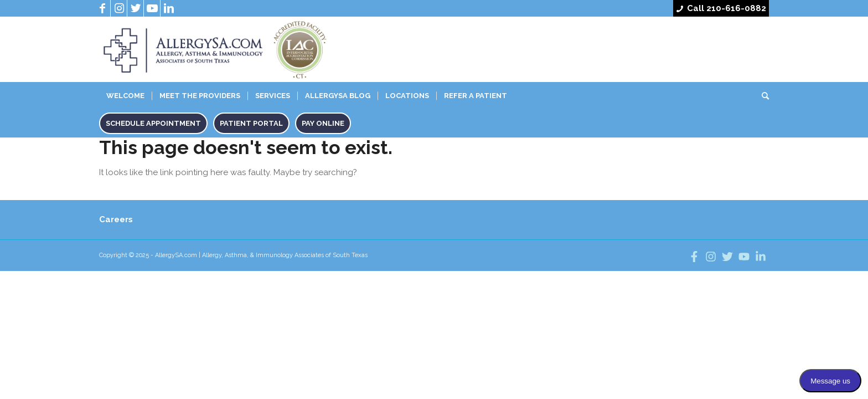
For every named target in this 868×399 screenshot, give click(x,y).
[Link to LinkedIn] (169, 8)
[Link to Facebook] (102, 8)
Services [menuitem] (273, 96)
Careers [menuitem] (116, 219)
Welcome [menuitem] (125, 96)
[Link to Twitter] (136, 8)
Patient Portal (251, 123)
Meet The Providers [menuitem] (200, 96)
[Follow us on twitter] (727, 257)
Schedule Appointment (153, 123)
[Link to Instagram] (119, 8)
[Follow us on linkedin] (761, 257)
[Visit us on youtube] (744, 257)
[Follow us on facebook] (694, 257)
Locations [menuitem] (407, 96)
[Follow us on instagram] (711, 257)
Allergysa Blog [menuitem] (338, 96)
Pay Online (323, 123)
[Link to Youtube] (152, 8)
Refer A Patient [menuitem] (476, 96)
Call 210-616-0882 (727, 8)
